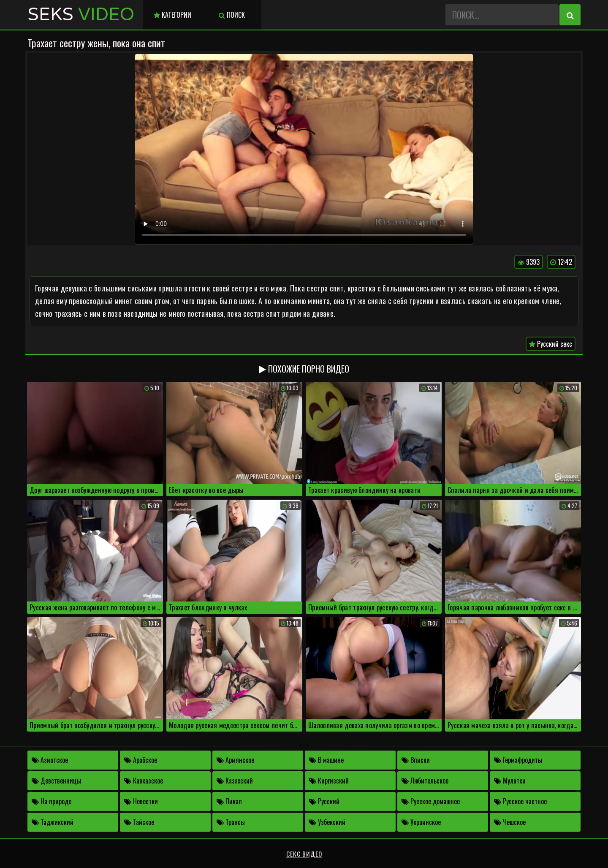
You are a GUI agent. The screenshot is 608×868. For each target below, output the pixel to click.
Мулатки (510, 781)
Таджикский (53, 822)
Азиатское (50, 760)
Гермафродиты (518, 760)
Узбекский (327, 822)
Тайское (139, 822)
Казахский (235, 781)
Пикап (229, 801)
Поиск (232, 15)
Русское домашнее (431, 801)
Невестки (141, 801)
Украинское (421, 822)
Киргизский (329, 781)
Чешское (510, 822)
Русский (324, 801)
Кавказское (144, 781)
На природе (52, 801)
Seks (81, 15)
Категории (172, 15)
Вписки (416, 760)
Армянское (235, 760)
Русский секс (551, 344)
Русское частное (520, 801)
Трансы (231, 822)
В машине (326, 760)
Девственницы (56, 781)
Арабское (141, 760)
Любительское (425, 781)
